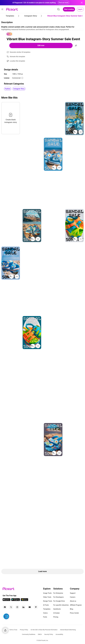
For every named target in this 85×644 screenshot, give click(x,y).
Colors (45, 613)
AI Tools (46, 605)
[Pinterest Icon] (36, 607)
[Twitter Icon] (11, 607)
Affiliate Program (76, 605)
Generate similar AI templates (20, 52)
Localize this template (17, 61)
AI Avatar (57, 613)
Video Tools (47, 597)
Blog (71, 609)
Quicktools (57, 609)
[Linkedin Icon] (23, 607)
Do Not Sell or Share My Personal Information (44, 630)
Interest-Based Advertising (68, 630)
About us (73, 601)
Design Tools (48, 601)
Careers (73, 597)
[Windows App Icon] (24, 600)
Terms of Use (13, 630)
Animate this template (17, 57)
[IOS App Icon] (7, 600)
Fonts (45, 617)
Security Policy (49, 634)
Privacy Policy (24, 630)
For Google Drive (59, 601)
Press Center (74, 613)
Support (73, 593)
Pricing (56, 617)
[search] (58, 9)
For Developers (59, 597)
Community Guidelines (29, 634)
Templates (47, 609)
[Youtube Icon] (30, 607)
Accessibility (59, 634)
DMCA (40, 634)
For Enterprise (58, 593)
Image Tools (47, 593)
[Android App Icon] (16, 600)
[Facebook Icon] (5, 607)
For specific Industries (61, 605)
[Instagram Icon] (17, 607)
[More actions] (81, 132)
